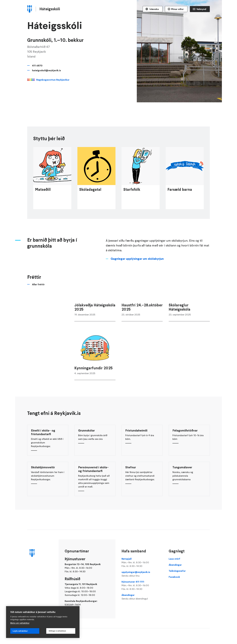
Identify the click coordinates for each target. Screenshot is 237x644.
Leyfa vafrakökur (20, 631)
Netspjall (142, 563)
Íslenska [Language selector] (154, 9)
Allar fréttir (38, 297)
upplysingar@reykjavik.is (142, 574)
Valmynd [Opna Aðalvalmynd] (201, 9)
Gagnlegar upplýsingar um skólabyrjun (137, 272)
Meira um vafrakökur (20, 623)
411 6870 (37, 66)
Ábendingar (142, 597)
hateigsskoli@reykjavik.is (46, 70)
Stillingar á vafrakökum (57, 631)
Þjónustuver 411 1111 (142, 585)
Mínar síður (177, 9)
